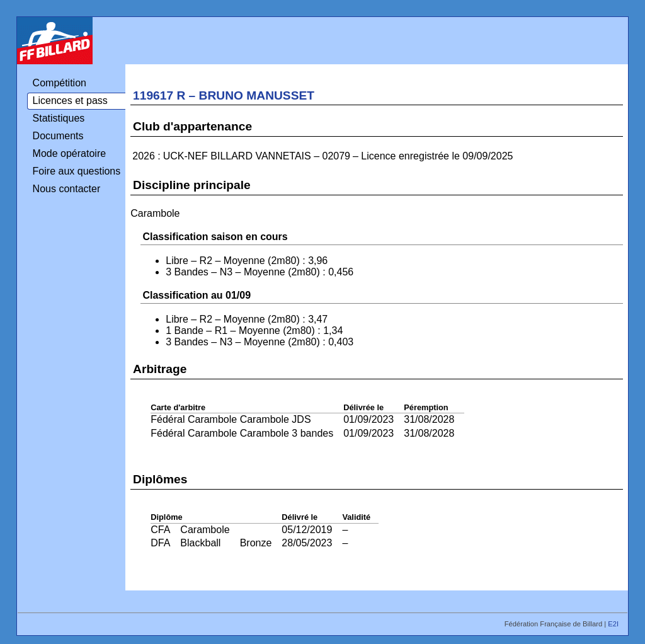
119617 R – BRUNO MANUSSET (224, 95)
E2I (614, 624)
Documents (58, 136)
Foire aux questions (77, 171)
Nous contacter (67, 189)
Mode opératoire (70, 153)
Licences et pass (70, 101)
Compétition (60, 83)
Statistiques (59, 118)
